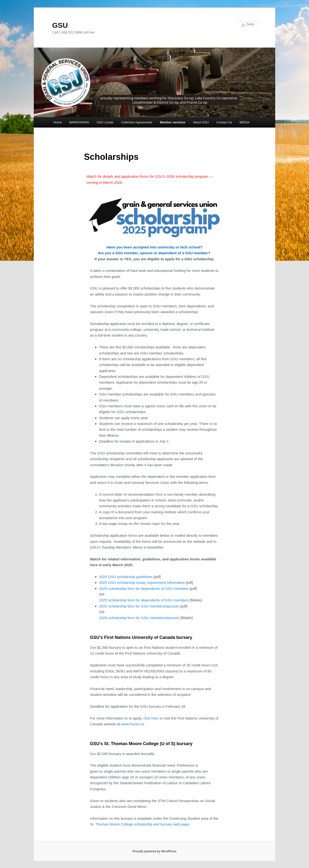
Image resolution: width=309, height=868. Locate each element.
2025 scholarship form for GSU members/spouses (139, 606)
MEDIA (244, 122)
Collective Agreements (137, 122)
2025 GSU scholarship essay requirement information (142, 582)
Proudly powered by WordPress (154, 851)
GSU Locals (105, 122)
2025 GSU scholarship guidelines (126, 577)
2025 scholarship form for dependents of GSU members (144, 589)
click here (151, 718)
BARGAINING (79, 122)
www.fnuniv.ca (132, 724)
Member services (173, 122)
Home (58, 122)
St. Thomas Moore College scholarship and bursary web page (140, 824)
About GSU (201, 122)
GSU (60, 25)
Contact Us (224, 122)
